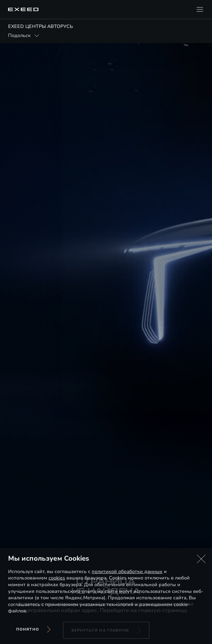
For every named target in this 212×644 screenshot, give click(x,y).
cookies (57, 578)
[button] (201, 559)
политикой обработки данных (127, 572)
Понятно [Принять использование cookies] (28, 629)
